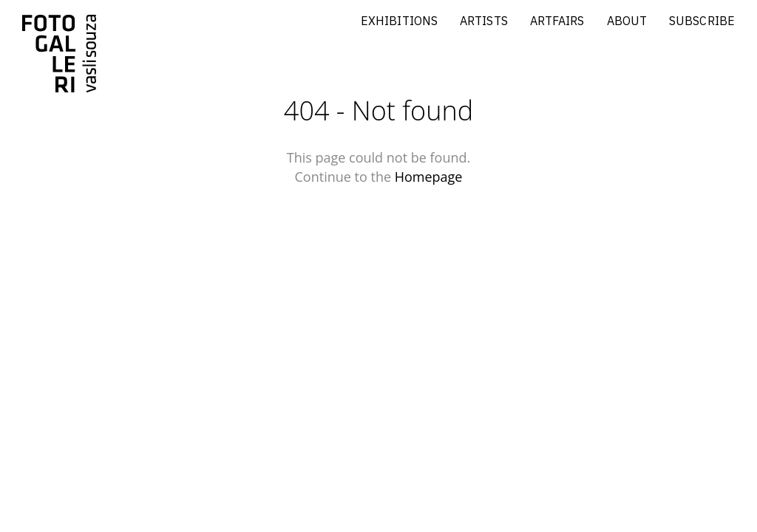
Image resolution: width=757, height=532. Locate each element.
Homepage (429, 177)
